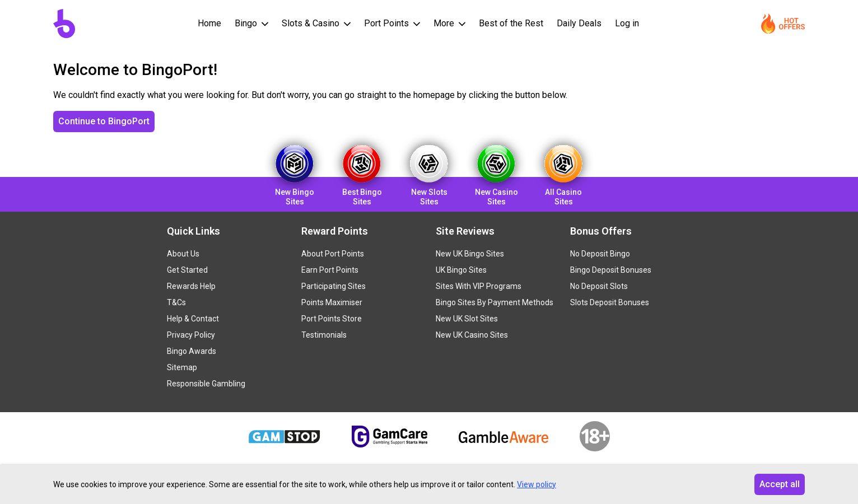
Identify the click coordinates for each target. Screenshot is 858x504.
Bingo (247, 23)
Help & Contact (193, 319)
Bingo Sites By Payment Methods (495, 302)
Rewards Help (191, 286)
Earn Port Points (330, 270)
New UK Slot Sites (467, 319)
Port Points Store (332, 319)
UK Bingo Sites (461, 270)
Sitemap (182, 367)
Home (209, 23)
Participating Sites (334, 286)
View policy (537, 484)
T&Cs (176, 302)
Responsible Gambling (206, 384)
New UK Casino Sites (472, 335)
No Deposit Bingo (600, 254)
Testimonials (324, 335)
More (445, 23)
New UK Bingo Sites (470, 254)
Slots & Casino (312, 23)
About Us (183, 254)
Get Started (187, 270)
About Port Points (333, 254)
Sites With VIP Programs (479, 286)
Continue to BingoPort (104, 121)
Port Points (388, 23)
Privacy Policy (191, 335)
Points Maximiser (332, 302)
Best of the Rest (511, 23)
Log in (627, 23)
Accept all (780, 484)
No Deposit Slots (599, 286)
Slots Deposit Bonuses (610, 302)
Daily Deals (579, 23)
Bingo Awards (192, 351)
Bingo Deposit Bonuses (611, 270)
